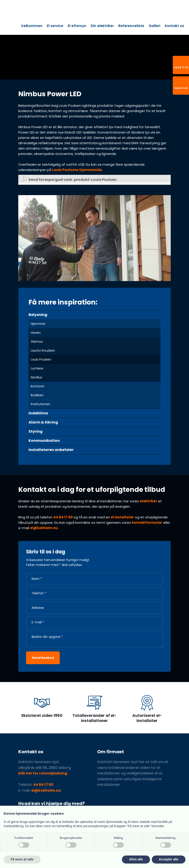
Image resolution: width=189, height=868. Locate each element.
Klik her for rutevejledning (43, 773)
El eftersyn (77, 26)
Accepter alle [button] (169, 859)
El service (55, 26)
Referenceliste (131, 26)
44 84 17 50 (63, 517)
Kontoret (38, 386)
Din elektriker (102, 26)
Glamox (37, 342)
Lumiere (37, 368)
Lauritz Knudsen (43, 351)
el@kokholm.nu (44, 528)
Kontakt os (174, 26)
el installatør (122, 517)
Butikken (37, 395)
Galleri (154, 26)
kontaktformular (147, 523)
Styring (36, 431)
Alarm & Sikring (43, 422)
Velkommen (32, 26)
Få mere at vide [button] (22, 859)
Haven (36, 333)
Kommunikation (44, 441)
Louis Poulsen (41, 359)
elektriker (148, 501)
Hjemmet (38, 324)
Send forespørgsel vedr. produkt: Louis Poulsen (69, 179)
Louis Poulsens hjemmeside (77, 170)
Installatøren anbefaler (51, 450)
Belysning (38, 315)
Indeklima (38, 413)
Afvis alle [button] (136, 859)
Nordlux (36, 377)
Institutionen (41, 404)
